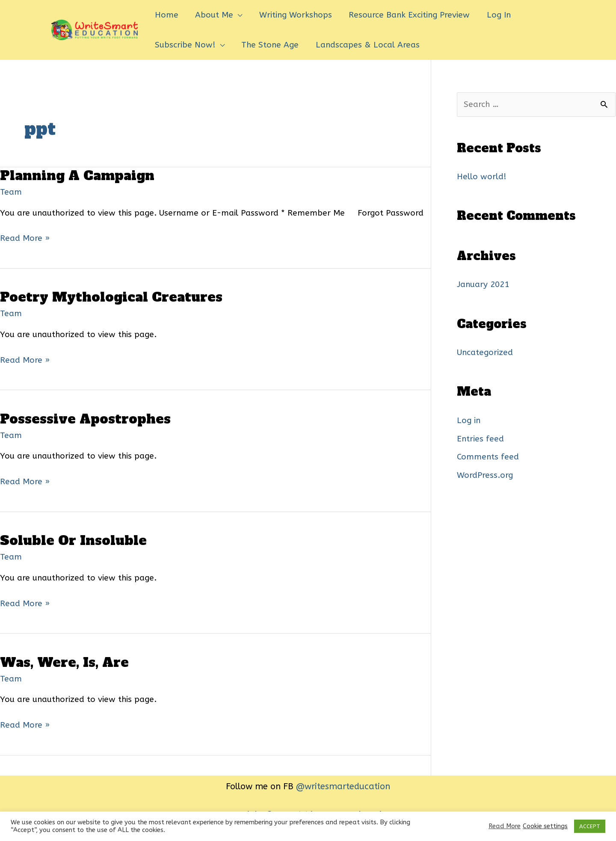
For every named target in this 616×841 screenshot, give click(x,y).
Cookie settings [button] (545, 826)
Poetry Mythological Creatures (111, 297)
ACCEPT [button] (590, 826)
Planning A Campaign (77, 176)
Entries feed (480, 439)
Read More (505, 826)
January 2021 (483, 284)
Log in (469, 420)
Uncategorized (485, 352)
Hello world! (482, 177)
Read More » (25, 238)
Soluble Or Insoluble (73, 540)
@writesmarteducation (343, 786)
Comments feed (488, 457)
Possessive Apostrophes (85, 419)
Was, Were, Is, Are (64, 662)
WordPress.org (485, 475)
